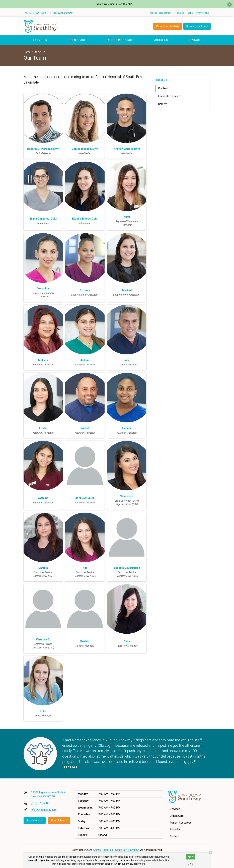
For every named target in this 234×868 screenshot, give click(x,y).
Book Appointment (197, 26)
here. (143, 864)
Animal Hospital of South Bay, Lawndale (116, 850)
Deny (191, 864)
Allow (190, 857)
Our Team (164, 88)
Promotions (203, 13)
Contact (194, 40)
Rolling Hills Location (161, 13)
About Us (161, 40)
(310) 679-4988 (40, 803)
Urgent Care (76, 40)
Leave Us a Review (169, 96)
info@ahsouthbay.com (44, 810)
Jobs (190, 13)
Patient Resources (120, 40)
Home (27, 52)
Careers (163, 104)
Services (40, 40)
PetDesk (179, 13)
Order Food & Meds (168, 26)
